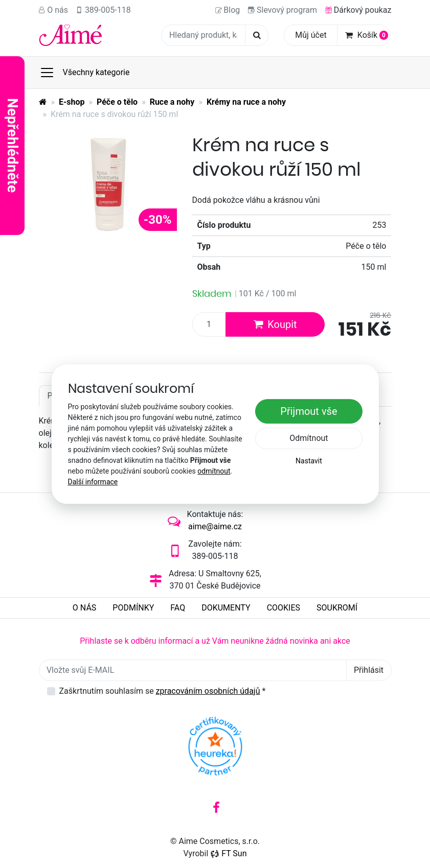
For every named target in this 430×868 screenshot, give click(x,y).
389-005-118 (104, 10)
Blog (228, 10)
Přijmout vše (309, 411)
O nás (54, 10)
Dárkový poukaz (358, 10)
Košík (367, 35)
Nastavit (309, 461)
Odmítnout (309, 438)
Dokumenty (226, 608)
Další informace (93, 482)
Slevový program (282, 10)
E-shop (72, 102)
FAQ (178, 608)
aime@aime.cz (215, 526)
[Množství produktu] (209, 324)
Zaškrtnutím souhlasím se (163, 691)
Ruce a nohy (172, 102)
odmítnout (214, 471)
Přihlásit (369, 670)
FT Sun (228, 853)
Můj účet (311, 35)
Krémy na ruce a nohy (246, 102)
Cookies (284, 608)
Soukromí (337, 608)
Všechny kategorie (85, 73)
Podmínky (133, 608)
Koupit (275, 324)
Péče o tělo (117, 102)
